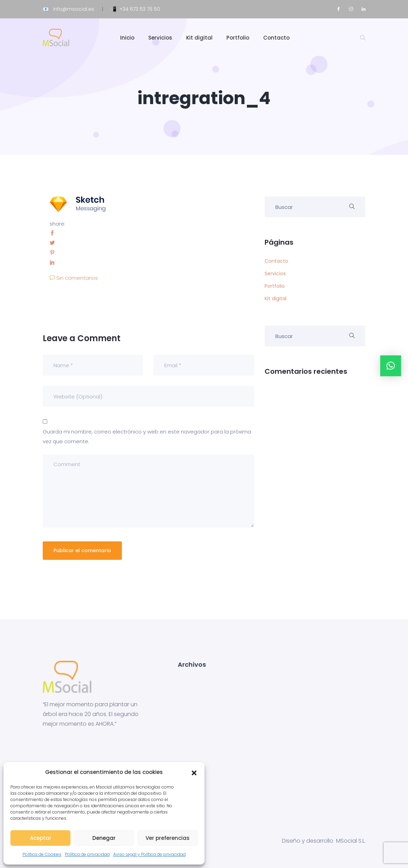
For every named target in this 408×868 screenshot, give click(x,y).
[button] (194, 772)
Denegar (104, 838)
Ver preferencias (168, 838)
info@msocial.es (74, 9)
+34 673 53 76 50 (140, 9)
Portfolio (238, 38)
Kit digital (199, 38)
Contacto (276, 38)
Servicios (160, 38)
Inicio (127, 38)
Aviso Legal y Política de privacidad (149, 854)
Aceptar (41, 838)
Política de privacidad (87, 854)
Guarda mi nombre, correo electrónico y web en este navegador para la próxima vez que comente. (147, 436)
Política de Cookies (42, 854)
